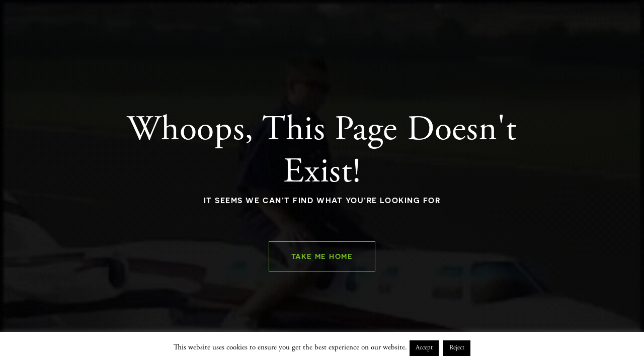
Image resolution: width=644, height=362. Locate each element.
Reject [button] (457, 348)
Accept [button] (424, 348)
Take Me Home (322, 256)
